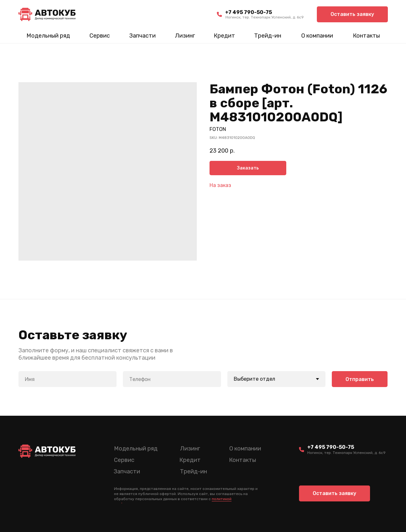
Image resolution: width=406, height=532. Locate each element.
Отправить (360, 379)
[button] (352, 14)
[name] (68, 379)
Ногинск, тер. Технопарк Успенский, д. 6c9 (265, 17)
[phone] (172, 379)
